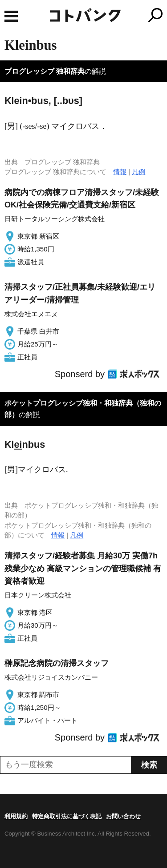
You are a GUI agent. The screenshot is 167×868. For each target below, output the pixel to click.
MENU (11, 16)
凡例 (138, 172)
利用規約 (16, 816)
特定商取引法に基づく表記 (67, 816)
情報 (120, 172)
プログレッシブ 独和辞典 (45, 71)
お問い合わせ (123, 816)
